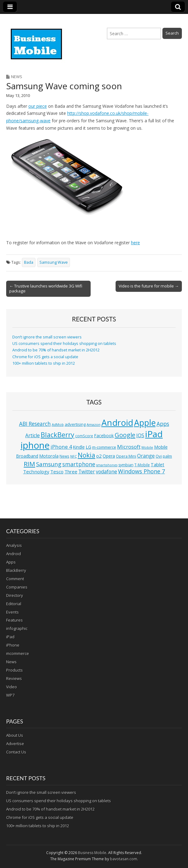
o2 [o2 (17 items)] (99, 456)
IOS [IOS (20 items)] (140, 435)
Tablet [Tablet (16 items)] (157, 465)
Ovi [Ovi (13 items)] (159, 456)
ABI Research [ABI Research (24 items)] (35, 424)
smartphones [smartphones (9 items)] (107, 465)
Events (12, 612)
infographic (17, 628)
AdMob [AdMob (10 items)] (58, 424)
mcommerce (18, 653)
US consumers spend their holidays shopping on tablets (64, 344)
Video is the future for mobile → (149, 286)
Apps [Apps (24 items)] (163, 424)
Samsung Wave (54, 262)
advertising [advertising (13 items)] (75, 424)
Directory (15, 595)
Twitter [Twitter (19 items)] (87, 472)
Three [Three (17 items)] (71, 472)
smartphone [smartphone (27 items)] (79, 464)
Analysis (14, 545)
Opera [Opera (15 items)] (109, 456)
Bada (29, 262)
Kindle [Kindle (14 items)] (79, 447)
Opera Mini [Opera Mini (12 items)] (126, 456)
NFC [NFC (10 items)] (74, 456)
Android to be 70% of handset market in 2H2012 (56, 350)
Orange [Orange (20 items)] (146, 456)
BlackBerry (16, 570)
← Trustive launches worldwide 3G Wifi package (46, 288)
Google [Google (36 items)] (125, 435)
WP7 (10, 695)
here (135, 243)
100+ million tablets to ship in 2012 (44, 363)
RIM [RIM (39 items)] (29, 464)
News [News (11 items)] (64, 456)
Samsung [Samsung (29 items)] (49, 464)
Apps (11, 562)
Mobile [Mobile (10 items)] (147, 447)
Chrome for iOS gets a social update (45, 357)
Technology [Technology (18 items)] (36, 472)
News (17, 77)
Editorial (14, 604)
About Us (15, 735)
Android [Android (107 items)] (117, 422)
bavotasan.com (124, 859)
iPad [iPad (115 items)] (154, 434)
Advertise (15, 744)
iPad (10, 637)
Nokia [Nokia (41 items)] (86, 455)
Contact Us (16, 752)
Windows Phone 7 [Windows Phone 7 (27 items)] (141, 471)
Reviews (14, 678)
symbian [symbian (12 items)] (126, 465)
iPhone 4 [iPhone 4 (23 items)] (61, 447)
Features (14, 620)
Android (14, 554)
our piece (38, 106)
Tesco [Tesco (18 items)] (57, 472)
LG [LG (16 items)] (88, 447)
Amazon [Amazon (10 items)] (94, 424)
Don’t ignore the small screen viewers (47, 337)
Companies (17, 587)
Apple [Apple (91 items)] (145, 423)
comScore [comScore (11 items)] (84, 436)
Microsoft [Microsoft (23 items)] (129, 447)
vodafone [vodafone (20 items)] (106, 472)
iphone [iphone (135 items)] (35, 445)
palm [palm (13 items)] (167, 456)
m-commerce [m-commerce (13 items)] (104, 447)
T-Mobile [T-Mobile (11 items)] (142, 465)
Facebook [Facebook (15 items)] (104, 436)
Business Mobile (92, 853)
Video (12, 687)
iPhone (13, 645)
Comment (15, 579)
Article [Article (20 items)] (33, 435)
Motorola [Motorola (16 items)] (49, 456)
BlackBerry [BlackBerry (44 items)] (57, 435)
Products (14, 670)
